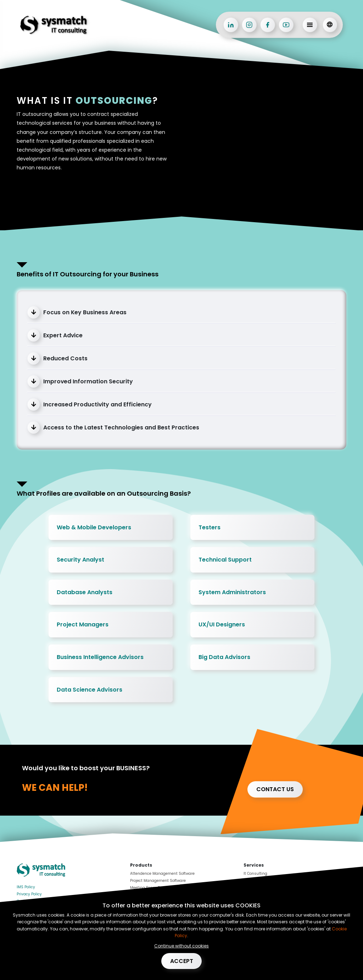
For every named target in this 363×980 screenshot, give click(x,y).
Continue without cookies (181, 945)
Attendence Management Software (162, 874)
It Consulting (255, 874)
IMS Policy (26, 887)
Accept (182, 961)
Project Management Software (158, 881)
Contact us (275, 789)
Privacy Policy (29, 894)
